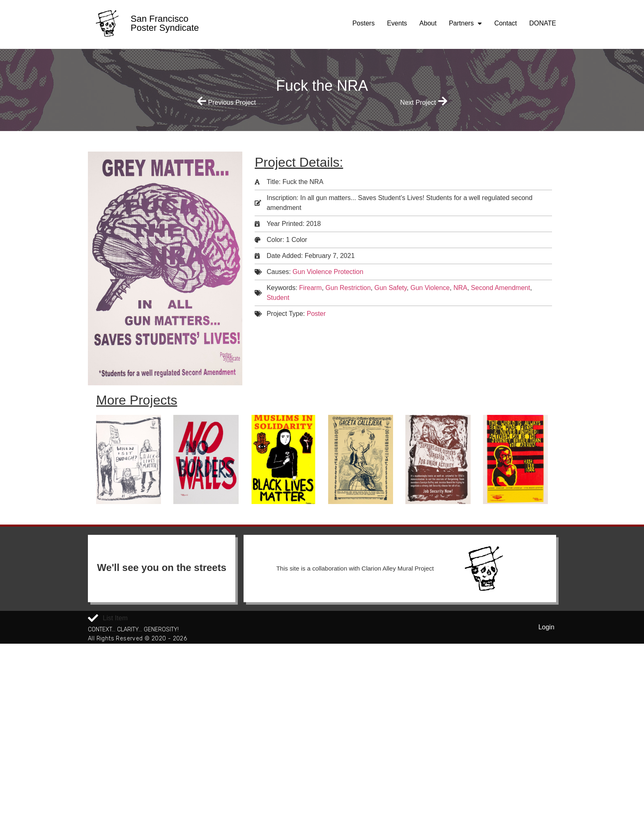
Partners (465, 23)
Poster (316, 314)
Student (278, 298)
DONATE (543, 23)
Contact (505, 23)
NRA (460, 288)
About (428, 23)
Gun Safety (390, 288)
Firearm (310, 288)
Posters (363, 23)
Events (397, 23)
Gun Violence (430, 288)
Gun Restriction (348, 288)
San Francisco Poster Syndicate (165, 23)
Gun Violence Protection (328, 272)
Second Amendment (501, 288)
